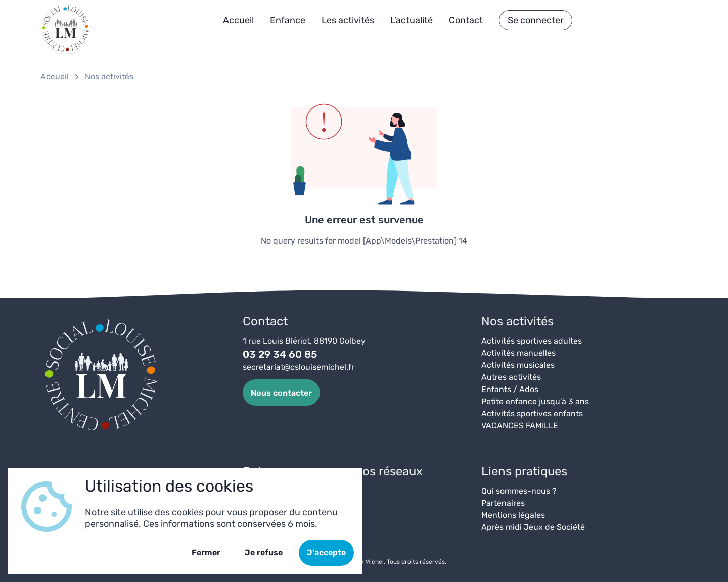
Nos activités (109, 77)
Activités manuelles (518, 353)
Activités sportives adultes (532, 341)
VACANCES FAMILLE (520, 426)
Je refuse (264, 552)
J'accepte (326, 552)
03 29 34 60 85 (280, 354)
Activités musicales (518, 365)
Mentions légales (513, 515)
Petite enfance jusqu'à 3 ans (535, 401)
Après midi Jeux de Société (533, 527)
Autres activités (511, 377)
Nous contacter (281, 393)
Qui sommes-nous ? (519, 491)
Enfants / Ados (510, 389)
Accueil (55, 77)
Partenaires (503, 503)
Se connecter (536, 20)
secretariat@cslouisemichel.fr (299, 367)
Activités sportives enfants (532, 414)
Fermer (206, 552)
